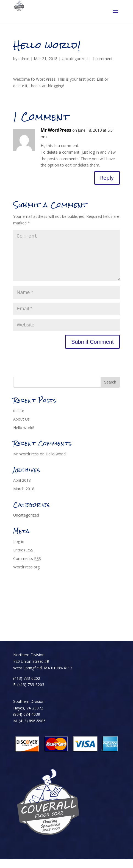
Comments (27, 567)
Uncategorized (75, 59)
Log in (19, 551)
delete (19, 420)
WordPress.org (26, 576)
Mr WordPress (56, 130)
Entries (23, 559)
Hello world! (24, 437)
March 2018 (24, 498)
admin (24, 59)
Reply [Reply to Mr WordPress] (107, 178)
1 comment (102, 59)
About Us (21, 428)
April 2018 (22, 490)
